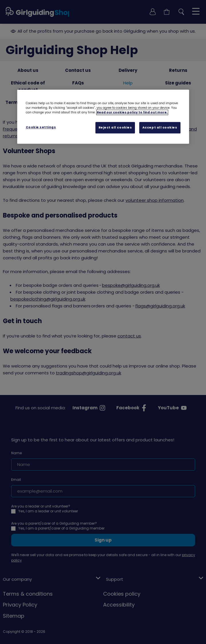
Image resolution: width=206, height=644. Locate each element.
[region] (103, 117)
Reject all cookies (115, 128)
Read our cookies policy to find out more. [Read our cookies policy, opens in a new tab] (132, 112)
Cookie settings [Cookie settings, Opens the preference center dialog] (41, 127)
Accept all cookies (160, 128)
